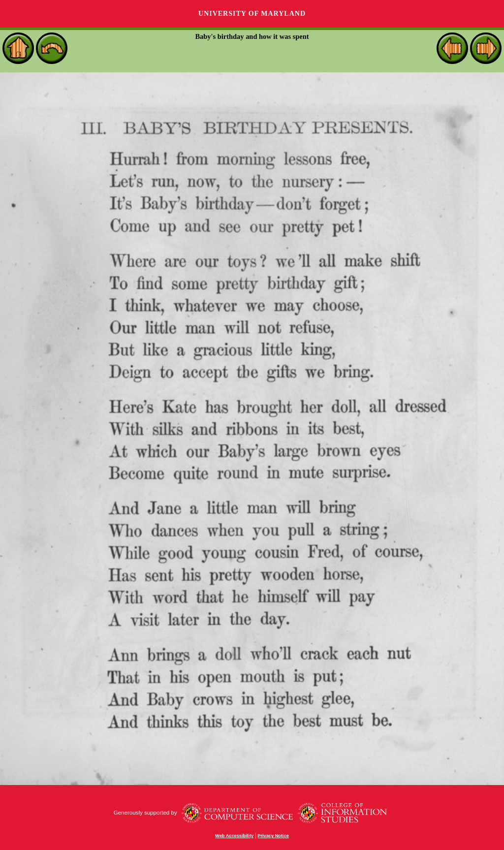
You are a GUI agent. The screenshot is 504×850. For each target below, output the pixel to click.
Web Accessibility (234, 836)
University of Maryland (252, 14)
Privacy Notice (273, 836)
